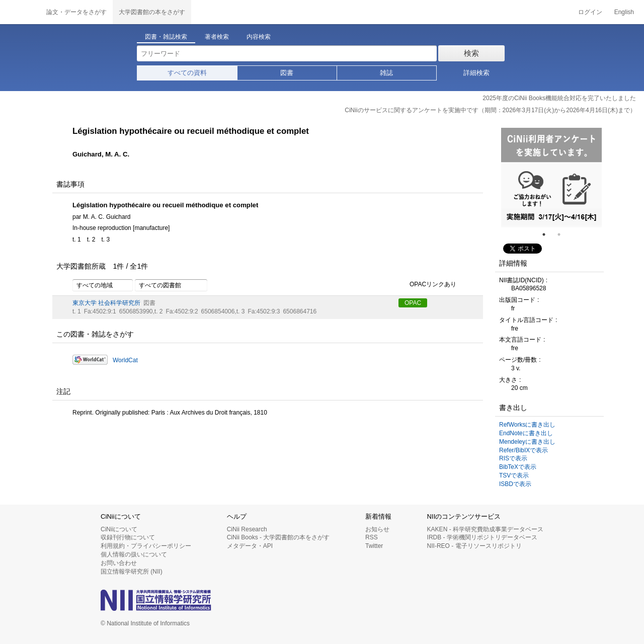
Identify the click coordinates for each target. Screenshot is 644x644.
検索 (471, 53)
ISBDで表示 (515, 484)
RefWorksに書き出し (527, 425)
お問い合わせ (119, 563)
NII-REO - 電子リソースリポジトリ (474, 546)
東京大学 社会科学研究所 (106, 303)
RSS (372, 537)
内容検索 (259, 37)
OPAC (413, 303)
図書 (287, 73)
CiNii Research (247, 529)
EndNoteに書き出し (526, 433)
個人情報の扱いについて (134, 554)
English (624, 12)
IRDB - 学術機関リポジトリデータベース (482, 537)
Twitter (374, 546)
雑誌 (386, 73)
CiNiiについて (119, 529)
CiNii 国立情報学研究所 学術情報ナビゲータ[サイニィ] (20, 12)
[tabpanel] (551, 178)
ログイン (590, 12)
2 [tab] (563, 234)
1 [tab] (548, 234)
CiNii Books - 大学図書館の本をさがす (278, 537)
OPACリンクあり (427, 285)
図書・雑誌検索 (166, 37)
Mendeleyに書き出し (527, 442)
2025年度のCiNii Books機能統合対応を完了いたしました (559, 98)
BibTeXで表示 (518, 467)
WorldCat (125, 360)
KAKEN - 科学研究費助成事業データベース (485, 529)
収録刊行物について (128, 537)
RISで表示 (513, 458)
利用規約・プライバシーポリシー (146, 546)
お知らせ (377, 529)
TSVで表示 (514, 475)
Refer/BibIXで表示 (524, 450)
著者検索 (217, 37)
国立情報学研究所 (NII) (132, 572)
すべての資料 (187, 73)
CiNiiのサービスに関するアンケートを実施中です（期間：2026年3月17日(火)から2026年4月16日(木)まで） (490, 110)
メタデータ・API (250, 546)
